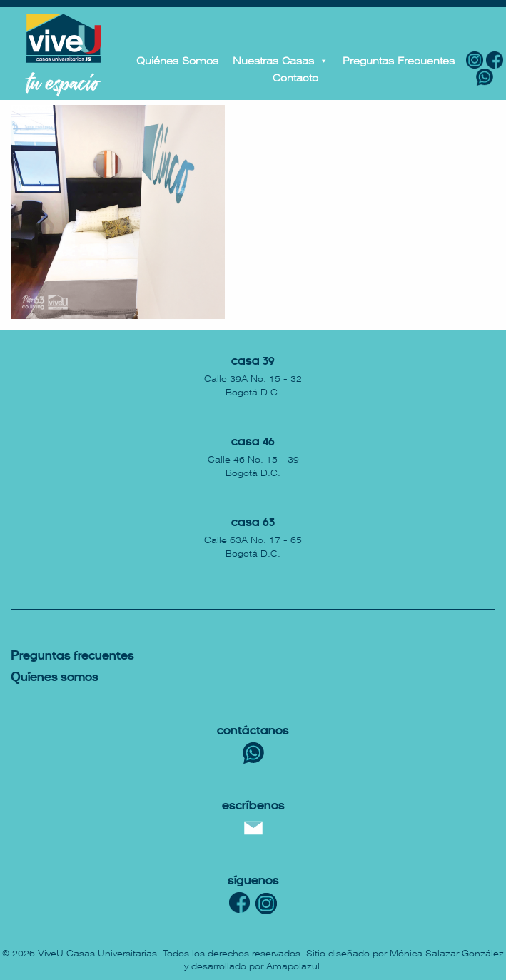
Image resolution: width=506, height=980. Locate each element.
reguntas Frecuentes (72, 656)
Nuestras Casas (280, 61)
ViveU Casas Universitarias (97, 954)
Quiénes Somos (177, 61)
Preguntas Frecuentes (399, 61)
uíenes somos (55, 678)
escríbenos (253, 806)
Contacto (295, 78)
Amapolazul (293, 966)
